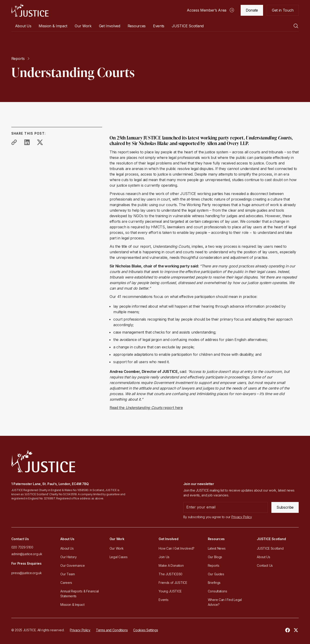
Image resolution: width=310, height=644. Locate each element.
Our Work (117, 548)
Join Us (164, 557)
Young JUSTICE (170, 591)
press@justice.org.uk (27, 573)
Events (159, 26)
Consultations (218, 591)
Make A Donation (171, 565)
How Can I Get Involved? (176, 548)
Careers (66, 583)
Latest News (217, 548)
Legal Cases (118, 557)
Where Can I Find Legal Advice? (225, 602)
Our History (68, 557)
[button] (23, 26)
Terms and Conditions (112, 630)
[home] (30, 10)
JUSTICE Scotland (270, 548)
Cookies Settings (146, 630)
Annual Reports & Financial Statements (80, 594)
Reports (214, 565)
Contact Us (265, 565)
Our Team (68, 574)
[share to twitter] (40, 142)
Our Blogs (215, 557)
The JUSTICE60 (170, 574)
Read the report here (146, 408)
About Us (67, 548)
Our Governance (73, 565)
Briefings (214, 583)
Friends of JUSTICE (173, 583)
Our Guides (216, 574)
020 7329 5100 (22, 547)
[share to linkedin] (27, 142)
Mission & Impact (53, 26)
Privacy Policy (80, 630)
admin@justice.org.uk (27, 554)
